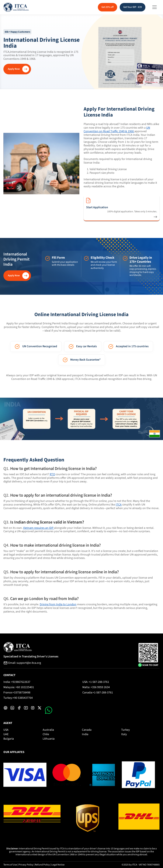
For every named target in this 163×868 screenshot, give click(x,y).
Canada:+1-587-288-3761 (98, 693)
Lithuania (49, 739)
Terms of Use (10, 865)
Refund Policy (42, 865)
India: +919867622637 (17, 682)
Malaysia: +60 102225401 (19, 687)
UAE (6, 734)
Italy (124, 734)
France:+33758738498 (17, 693)
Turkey (126, 730)
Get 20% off (107, 7)
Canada (87, 730)
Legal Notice (58, 865)
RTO (52, 474)
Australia (48, 730)
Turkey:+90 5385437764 (18, 698)
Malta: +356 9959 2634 (96, 687)
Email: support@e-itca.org (22, 663)
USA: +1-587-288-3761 (96, 682)
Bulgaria (9, 739)
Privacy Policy (26, 865)
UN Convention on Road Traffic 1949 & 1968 (117, 130)
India (85, 734)
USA (6, 730)
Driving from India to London (58, 604)
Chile (46, 734)
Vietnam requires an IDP (39, 528)
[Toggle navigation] (155, 7)
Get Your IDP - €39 (133, 7)
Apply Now (14, 69)
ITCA (119, 505)
